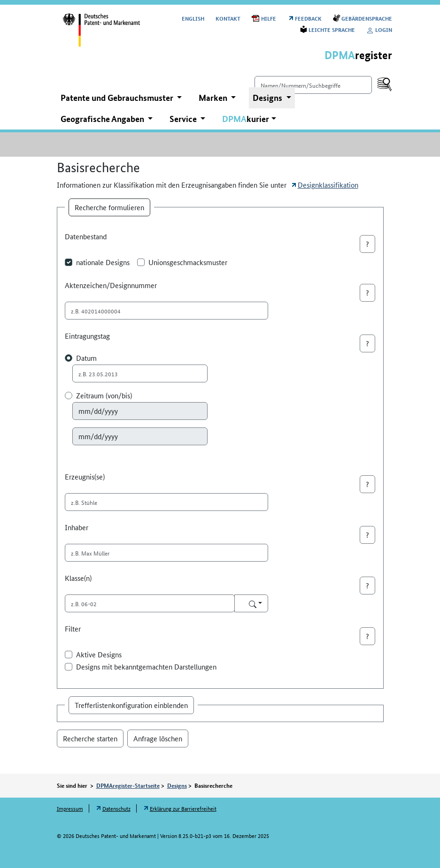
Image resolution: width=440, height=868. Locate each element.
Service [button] (184, 119)
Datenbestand (86, 236)
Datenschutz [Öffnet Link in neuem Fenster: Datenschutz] (116, 808)
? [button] (367, 244)
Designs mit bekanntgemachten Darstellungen (146, 666)
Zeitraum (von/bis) (104, 395)
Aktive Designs (99, 654)
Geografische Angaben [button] (103, 119)
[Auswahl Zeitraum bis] (140, 436)
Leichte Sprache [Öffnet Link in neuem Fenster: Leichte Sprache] (332, 29)
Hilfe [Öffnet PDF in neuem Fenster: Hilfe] (269, 18)
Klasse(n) (78, 578)
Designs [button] (268, 98)
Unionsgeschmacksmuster (188, 262)
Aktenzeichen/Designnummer (111, 285)
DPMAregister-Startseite (128, 785)
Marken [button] (214, 98)
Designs (177, 785)
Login (379, 29)
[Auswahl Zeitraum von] (140, 411)
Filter (73, 628)
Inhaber (77, 527)
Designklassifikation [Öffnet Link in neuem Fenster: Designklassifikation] (328, 185)
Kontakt (228, 18)
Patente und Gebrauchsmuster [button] (118, 98)
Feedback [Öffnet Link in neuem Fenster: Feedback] (308, 18)
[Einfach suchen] (313, 85)
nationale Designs (103, 262)
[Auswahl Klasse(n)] (251, 603)
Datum (86, 358)
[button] (249, 119)
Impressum (70, 808)
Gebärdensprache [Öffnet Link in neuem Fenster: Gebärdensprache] (367, 18)
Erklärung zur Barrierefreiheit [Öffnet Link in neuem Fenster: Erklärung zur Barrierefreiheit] (183, 808)
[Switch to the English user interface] (193, 18)
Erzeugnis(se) (85, 476)
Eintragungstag (87, 336)
